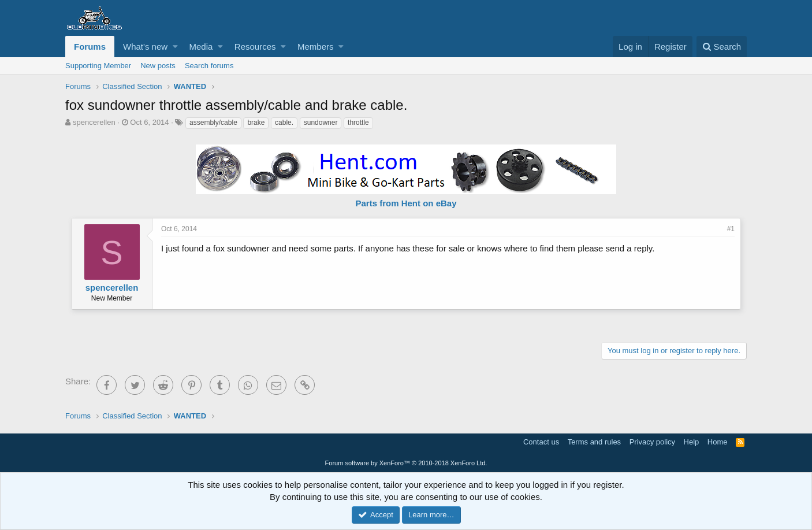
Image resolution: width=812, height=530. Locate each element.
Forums (90, 47)
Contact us (541, 442)
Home (718, 442)
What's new (145, 47)
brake (256, 123)
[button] (175, 47)
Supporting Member (98, 66)
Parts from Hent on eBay (406, 203)
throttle (358, 123)
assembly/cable (213, 123)
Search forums (209, 66)
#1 (731, 229)
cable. (284, 123)
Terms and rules (594, 442)
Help (692, 442)
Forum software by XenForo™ (406, 463)
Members (316, 47)
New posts (158, 66)
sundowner (321, 123)
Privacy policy (652, 442)
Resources (255, 47)
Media (201, 47)
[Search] (722, 47)
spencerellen (94, 122)
